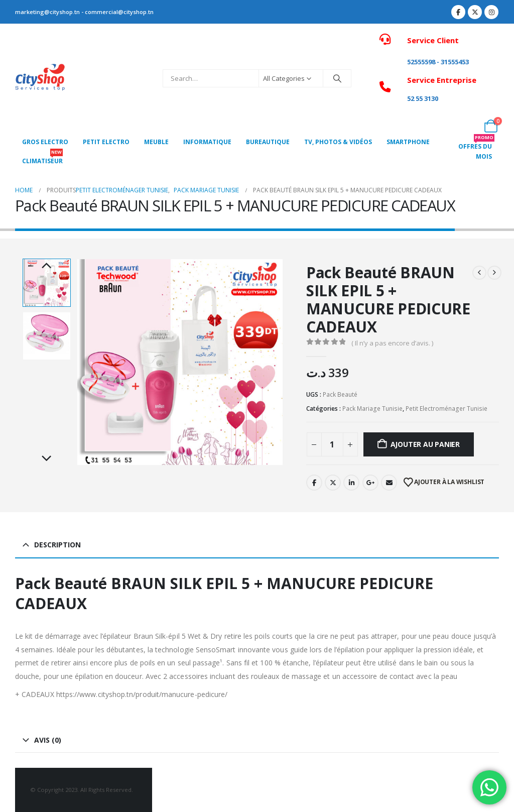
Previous (47, 266)
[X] (475, 12)
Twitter (333, 483)
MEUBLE (156, 142)
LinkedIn (351, 483)
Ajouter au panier (425, 444)
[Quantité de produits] (332, 444)
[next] (494, 273)
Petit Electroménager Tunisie (446, 409)
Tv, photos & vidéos (338, 142)
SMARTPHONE (408, 142)
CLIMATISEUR (42, 158)
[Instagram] (491, 12)
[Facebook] (458, 12)
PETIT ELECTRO (106, 142)
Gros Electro (45, 142)
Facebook (314, 483)
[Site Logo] (40, 79)
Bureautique (268, 142)
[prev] (479, 273)
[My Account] (491, 72)
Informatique (207, 142)
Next (47, 459)
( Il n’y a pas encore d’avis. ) (392, 343)
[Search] (337, 78)
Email (389, 483)
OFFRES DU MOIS (476, 149)
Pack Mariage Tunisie (372, 409)
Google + (370, 483)
